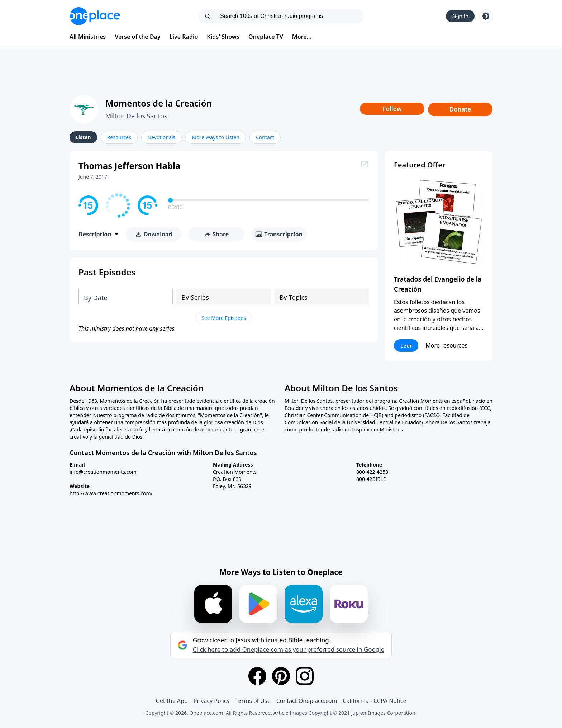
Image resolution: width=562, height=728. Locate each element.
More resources (446, 345)
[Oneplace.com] (95, 16)
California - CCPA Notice (374, 701)
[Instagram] (305, 676)
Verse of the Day (138, 37)
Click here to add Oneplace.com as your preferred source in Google (289, 649)
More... (302, 37)
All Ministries (88, 37)
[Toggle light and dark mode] (486, 16)
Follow (392, 109)
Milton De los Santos (136, 116)
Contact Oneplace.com (307, 701)
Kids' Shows (223, 37)
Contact (265, 137)
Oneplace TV (266, 37)
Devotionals (161, 137)
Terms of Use (253, 701)
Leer (406, 345)
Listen (83, 137)
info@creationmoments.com (103, 472)
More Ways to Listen (216, 137)
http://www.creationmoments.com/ (111, 493)
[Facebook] (257, 676)
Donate (460, 109)
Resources (119, 137)
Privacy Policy (212, 701)
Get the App (172, 701)
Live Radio (184, 37)
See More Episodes (224, 318)
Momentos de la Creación (159, 103)
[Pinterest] (281, 676)
